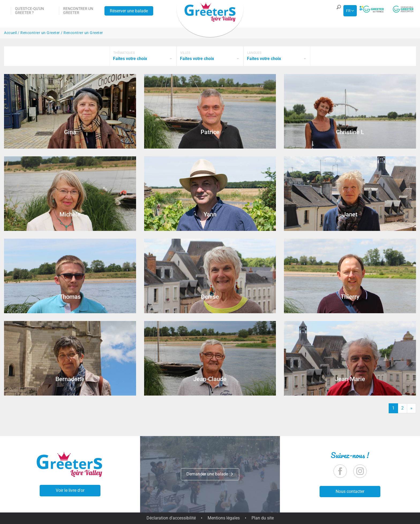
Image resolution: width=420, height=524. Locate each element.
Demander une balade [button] (210, 474)
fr (348, 11)
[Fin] (411, 408)
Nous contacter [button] (350, 491)
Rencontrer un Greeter (78, 11)
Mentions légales (224, 518)
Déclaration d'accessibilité (171, 518)
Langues (254, 53)
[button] (337, 11)
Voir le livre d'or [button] (70, 490)
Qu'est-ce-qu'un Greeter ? (29, 11)
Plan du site (263, 518)
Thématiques (124, 53)
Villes (185, 53)
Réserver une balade (129, 11)
